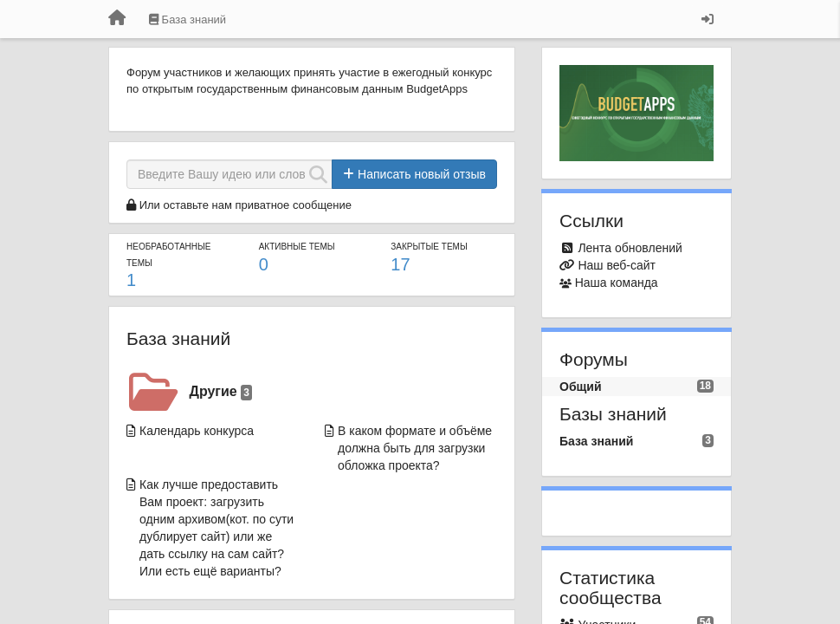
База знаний (178, 338)
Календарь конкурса (197, 431)
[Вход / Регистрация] (708, 19)
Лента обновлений (630, 248)
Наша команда (617, 283)
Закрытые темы (429, 247)
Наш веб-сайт (617, 265)
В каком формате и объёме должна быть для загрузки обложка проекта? (415, 448)
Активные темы (297, 247)
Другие (221, 392)
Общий (581, 387)
